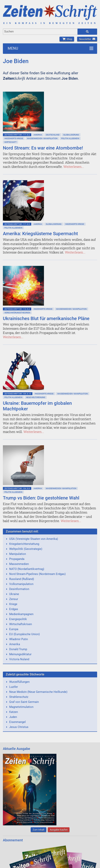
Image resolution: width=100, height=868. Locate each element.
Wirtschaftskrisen (21, 624)
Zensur (14, 599)
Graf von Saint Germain (24, 702)
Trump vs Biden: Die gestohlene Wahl (41, 498)
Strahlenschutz (19, 697)
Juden (13, 717)
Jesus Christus (19, 727)
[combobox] (40, 32)
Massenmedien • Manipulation (42, 138)
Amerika (38, 135)
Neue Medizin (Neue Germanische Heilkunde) (38, 692)
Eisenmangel (17, 722)
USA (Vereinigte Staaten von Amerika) (34, 539)
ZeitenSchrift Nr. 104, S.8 (17, 488)
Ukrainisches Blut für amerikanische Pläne (46, 319)
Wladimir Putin (19, 639)
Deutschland (53, 135)
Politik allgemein (70, 138)
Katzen (14, 712)
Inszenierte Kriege (14, 138)
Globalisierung (71, 135)
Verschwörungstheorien (17, 313)
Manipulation (18, 554)
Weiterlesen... (74, 167)
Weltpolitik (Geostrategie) (26, 549)
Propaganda (17, 559)
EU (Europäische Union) (24, 634)
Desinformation (19, 589)
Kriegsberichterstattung (24, 544)
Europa (14, 629)
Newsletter (87, 39)
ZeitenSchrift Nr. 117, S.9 (17, 224)
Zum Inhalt (38, 830)
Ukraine (14, 594)
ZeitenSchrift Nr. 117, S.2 (17, 135)
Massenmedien (19, 564)
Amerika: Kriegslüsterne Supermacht (40, 234)
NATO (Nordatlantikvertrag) (27, 569)
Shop (67, 39)
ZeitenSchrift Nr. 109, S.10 (18, 394)
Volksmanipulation (21, 584)
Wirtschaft (10, 142)
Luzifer (14, 687)
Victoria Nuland (19, 659)
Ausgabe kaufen (59, 830)
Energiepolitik (18, 619)
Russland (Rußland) (22, 579)
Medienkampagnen (21, 614)
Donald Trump (18, 649)
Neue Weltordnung (36, 397)
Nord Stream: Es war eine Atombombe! (43, 148)
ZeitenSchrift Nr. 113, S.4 (17, 309)
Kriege (13, 604)
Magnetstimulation (21, 707)
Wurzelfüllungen (19, 682)
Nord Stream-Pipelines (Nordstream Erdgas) (37, 574)
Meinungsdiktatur (20, 654)
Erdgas (14, 609)
